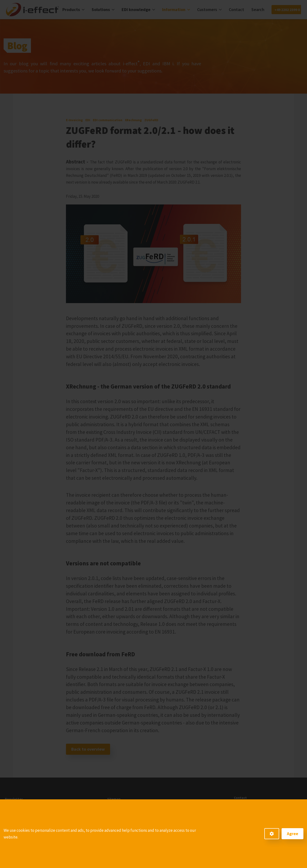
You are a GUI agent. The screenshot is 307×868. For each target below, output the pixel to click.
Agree (292, 834)
